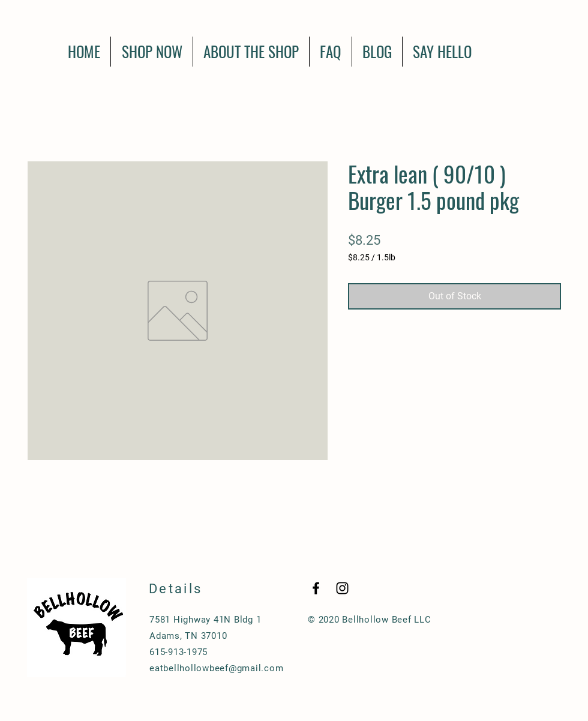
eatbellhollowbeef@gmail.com (216, 668)
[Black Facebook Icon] (316, 588)
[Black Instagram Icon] (342, 588)
